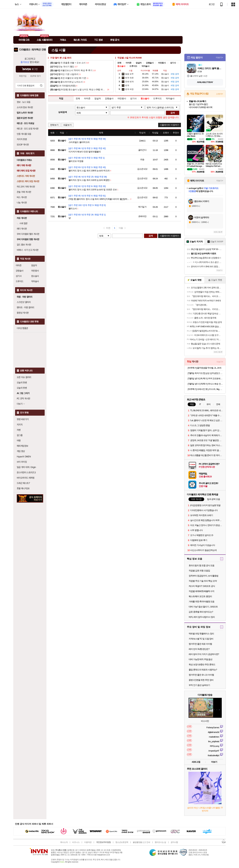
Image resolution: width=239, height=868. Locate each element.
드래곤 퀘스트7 (23, 483)
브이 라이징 (22, 462)
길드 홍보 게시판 (24, 245)
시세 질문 (22, 223)
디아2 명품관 (22, 328)
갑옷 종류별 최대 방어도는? (201, 612)
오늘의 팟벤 (22, 388)
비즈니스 (76, 842)
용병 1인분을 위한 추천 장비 (201, 680)
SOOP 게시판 (23, 145)
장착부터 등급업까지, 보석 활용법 (203, 576)
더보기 (214, 762)
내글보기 (67, 125)
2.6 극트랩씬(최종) (63, 86)
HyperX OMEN (24, 457)
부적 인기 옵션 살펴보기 (199, 685)
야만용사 (35, 271)
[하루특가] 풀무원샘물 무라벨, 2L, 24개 (204, 368)
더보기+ (219, 58)
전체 (119, 63)
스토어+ (220, 94)
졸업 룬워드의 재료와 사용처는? (203, 670)
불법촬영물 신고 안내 (141, 842)
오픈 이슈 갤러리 (24, 377)
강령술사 (20, 271)
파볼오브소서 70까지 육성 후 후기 (71, 70)
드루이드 (20, 281)
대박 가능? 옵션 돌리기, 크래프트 (203, 607)
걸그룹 (20, 435)
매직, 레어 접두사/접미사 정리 (202, 617)
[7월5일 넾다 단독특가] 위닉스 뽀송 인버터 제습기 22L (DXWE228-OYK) (205, 384)
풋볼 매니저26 (23, 488)
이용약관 (88, 842)
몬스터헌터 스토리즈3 (26, 472)
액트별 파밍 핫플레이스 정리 (201, 634)
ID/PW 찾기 (36, 76)
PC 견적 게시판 (23, 399)
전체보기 (54, 125)
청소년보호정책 (122, 842)
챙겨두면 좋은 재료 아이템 (200, 644)
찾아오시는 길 (160, 842)
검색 (41, 85)
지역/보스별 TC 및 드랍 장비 (201, 639)
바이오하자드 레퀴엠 (26, 478)
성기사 (19, 276)
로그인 (212, 4)
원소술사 (35, 276)
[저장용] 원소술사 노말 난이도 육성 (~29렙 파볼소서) (78, 89)
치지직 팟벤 (22, 139)
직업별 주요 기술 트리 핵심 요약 (203, 581)
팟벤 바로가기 (23, 419)
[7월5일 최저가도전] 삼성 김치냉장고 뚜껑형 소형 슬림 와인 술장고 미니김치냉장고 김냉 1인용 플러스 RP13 (205, 373)
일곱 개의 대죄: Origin (26, 467)
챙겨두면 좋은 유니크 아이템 (201, 675)
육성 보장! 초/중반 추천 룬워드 (202, 665)
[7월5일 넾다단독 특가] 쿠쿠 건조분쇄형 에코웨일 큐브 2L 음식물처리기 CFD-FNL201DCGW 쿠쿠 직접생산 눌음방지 (205, 378)
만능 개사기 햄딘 (62, 67)
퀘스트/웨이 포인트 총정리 (200, 596)
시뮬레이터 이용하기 (170, 125)
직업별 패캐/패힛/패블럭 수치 (201, 591)
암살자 (34, 265)
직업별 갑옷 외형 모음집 (199, 571)
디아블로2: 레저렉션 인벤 (33, 50)
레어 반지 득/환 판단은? (199, 649)
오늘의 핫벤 (22, 383)
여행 (19, 441)
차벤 (19, 430)
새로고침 (217, 232)
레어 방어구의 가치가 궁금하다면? (204, 654)
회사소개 (64, 842)
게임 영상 (21, 451)
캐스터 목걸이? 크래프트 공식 (202, 586)
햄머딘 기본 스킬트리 (64, 74)
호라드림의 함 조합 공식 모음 (201, 565)
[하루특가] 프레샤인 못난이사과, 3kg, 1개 (205, 389)
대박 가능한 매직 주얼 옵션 (200, 659)
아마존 (19, 265)
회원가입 (23, 76)
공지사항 (174, 842)
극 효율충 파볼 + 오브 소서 (68, 63)
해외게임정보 (22, 446)
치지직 (20, 425)
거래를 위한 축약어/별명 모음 (201, 602)
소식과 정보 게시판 (25, 107)
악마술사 (35, 281)
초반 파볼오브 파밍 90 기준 (68, 78)
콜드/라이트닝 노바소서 (66, 82)
